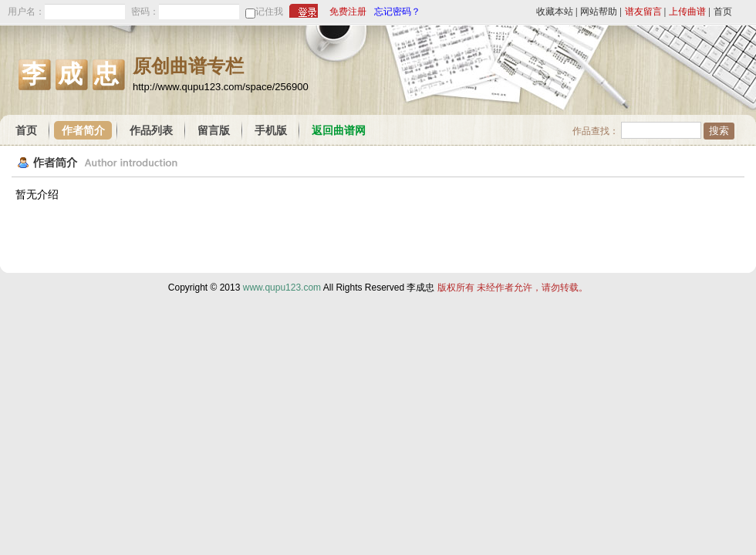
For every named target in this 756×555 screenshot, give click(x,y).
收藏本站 (555, 12)
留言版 (214, 131)
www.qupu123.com (282, 288)
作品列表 (151, 131)
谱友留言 (643, 12)
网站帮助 (599, 12)
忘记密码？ (397, 12)
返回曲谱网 (339, 131)
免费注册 (348, 12)
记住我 (269, 12)
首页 (723, 12)
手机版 (271, 131)
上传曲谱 (687, 12)
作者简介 (83, 131)
